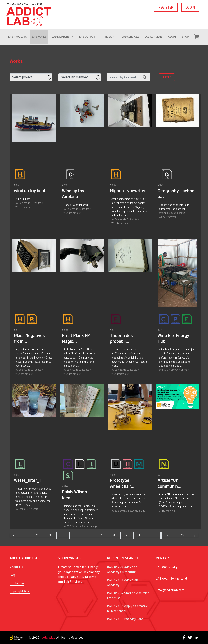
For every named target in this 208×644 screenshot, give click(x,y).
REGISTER (166, 7)
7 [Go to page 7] (101, 535)
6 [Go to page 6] (89, 535)
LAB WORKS (39, 37)
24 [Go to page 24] (183, 535)
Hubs (108, 37)
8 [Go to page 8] (114, 535)
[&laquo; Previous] (14, 535)
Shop (185, 37)
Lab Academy (153, 37)
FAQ (12, 575)
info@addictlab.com (170, 590)
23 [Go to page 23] (169, 535)
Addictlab (49, 638)
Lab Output (87, 37)
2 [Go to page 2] (37, 535)
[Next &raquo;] (195, 535)
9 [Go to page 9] (127, 535)
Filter (167, 77)
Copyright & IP (20, 591)
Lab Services (130, 37)
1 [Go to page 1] (25, 535)
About (172, 37)
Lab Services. (73, 582)
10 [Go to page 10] (141, 535)
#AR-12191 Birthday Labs (125, 619)
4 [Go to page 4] (63, 535)
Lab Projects (17, 37)
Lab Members (61, 37)
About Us (16, 567)
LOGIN (190, 7)
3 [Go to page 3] (50, 535)
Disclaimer (17, 583)
